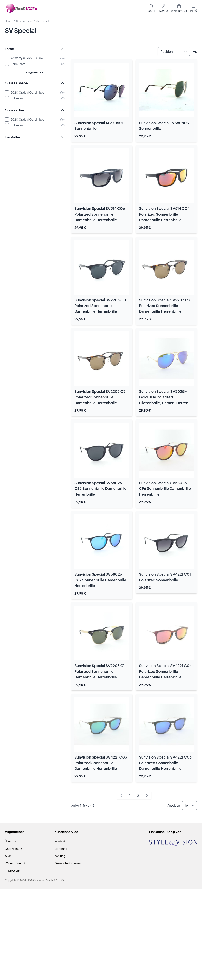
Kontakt (60, 841)
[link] (121, 796)
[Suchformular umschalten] (152, 8)
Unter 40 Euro (24, 21)
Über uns (11, 841)
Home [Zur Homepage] (8, 21)
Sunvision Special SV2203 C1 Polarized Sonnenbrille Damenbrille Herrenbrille (100, 671)
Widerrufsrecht (15, 863)
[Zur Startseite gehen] (21, 8)
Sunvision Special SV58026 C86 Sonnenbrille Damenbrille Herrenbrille (100, 488)
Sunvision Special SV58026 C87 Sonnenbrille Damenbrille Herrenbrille (100, 580)
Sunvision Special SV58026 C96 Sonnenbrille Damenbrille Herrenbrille (165, 488)
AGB (8, 856)
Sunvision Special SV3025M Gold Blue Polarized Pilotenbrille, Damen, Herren (164, 397)
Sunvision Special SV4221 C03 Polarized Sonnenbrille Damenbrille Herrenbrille (101, 763)
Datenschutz (13, 849)
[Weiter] (147, 796)
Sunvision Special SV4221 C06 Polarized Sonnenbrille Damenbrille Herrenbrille (165, 763)
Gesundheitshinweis (68, 863)
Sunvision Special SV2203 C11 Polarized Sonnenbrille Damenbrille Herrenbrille (100, 306)
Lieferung (61, 849)
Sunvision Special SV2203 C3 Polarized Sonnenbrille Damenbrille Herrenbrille (164, 306)
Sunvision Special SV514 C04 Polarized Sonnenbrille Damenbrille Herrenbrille (164, 214)
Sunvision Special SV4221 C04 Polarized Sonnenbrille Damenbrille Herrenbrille (165, 671)
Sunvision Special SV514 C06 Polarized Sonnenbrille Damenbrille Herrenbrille (100, 214)
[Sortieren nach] (174, 52)
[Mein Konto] (163, 8)
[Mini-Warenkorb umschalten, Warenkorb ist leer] (179, 8)
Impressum (12, 870)
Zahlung (60, 856)
